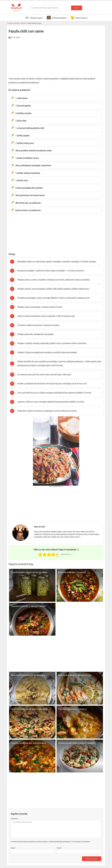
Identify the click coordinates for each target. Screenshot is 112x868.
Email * (59, 840)
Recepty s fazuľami (20, 23)
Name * (13, 840)
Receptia (10, 23)
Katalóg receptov (34, 18)
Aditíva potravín (79, 18)
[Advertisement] (56, 56)
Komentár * (15, 811)
